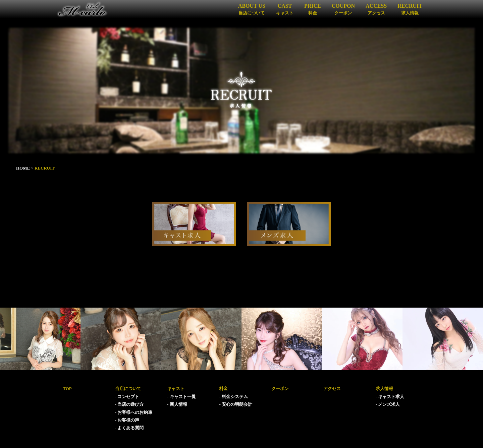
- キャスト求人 (390, 397)
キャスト (176, 389)
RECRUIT (410, 9)
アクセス (332, 389)
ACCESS (376, 9)
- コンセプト (127, 397)
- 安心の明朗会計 (236, 404)
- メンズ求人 (388, 404)
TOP (67, 389)
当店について (128, 389)
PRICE (313, 9)
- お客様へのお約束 (134, 412)
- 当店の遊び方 (129, 404)
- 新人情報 (177, 404)
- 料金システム (233, 397)
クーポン (280, 389)
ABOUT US (252, 9)
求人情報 (384, 389)
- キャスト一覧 (181, 397)
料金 (223, 389)
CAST (285, 9)
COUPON (343, 9)
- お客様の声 (127, 420)
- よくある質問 (129, 428)
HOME (23, 168)
